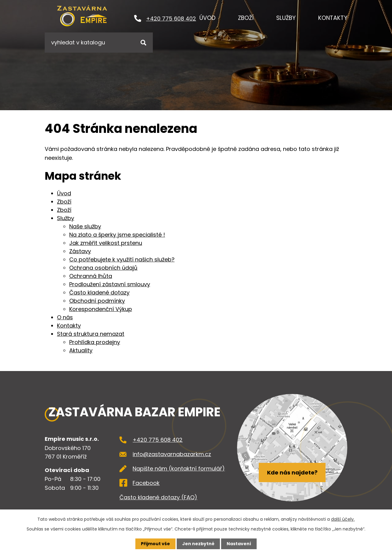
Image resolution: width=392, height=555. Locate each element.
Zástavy (80, 251)
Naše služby (85, 226)
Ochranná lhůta (91, 276)
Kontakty (333, 18)
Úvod (207, 18)
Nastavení (239, 544)
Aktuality (81, 350)
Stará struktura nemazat (91, 334)
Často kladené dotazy (99, 292)
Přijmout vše (155, 544)
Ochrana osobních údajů (103, 268)
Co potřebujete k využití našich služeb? (122, 259)
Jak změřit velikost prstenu (106, 243)
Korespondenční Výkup (101, 309)
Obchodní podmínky (97, 301)
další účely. (343, 519)
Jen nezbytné (198, 544)
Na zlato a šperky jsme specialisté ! (117, 235)
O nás (65, 317)
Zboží (246, 18)
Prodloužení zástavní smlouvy (110, 284)
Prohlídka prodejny (95, 342)
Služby (286, 18)
